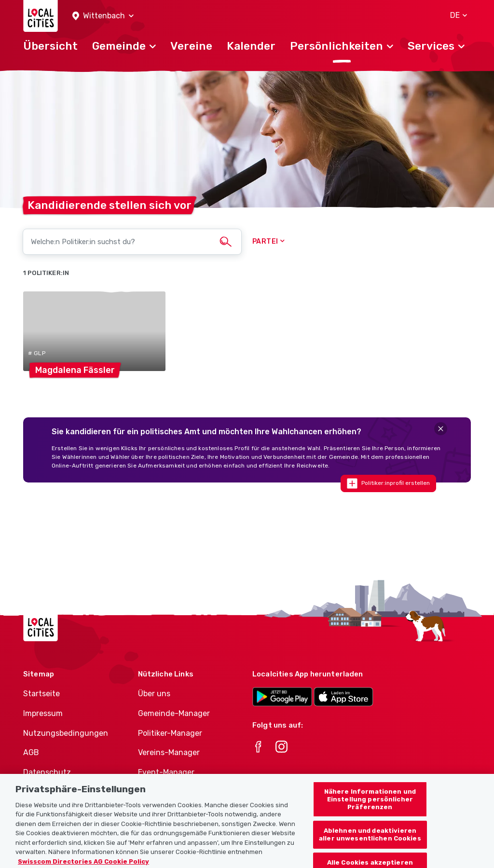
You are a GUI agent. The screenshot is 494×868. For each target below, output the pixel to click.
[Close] (441, 429)
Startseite (41, 694)
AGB (31, 752)
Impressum (43, 713)
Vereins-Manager (169, 752)
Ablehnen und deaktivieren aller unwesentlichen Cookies (370, 839)
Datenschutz (47, 772)
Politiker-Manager (170, 733)
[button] (103, 16)
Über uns (154, 694)
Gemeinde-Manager (174, 713)
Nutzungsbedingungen (66, 733)
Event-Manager (166, 772)
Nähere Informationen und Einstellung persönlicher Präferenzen (370, 804)
